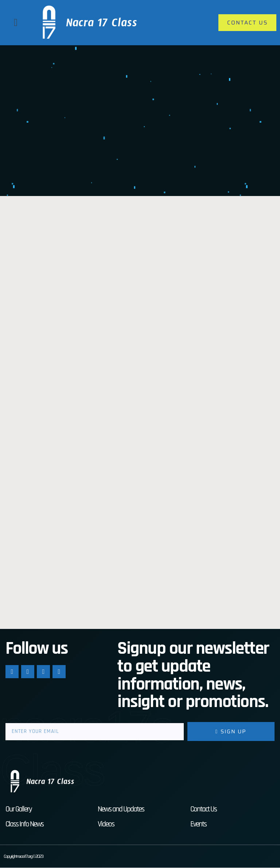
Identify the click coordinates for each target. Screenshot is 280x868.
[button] (16, 23)
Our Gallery (19, 809)
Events (198, 824)
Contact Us (203, 809)
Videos (106, 824)
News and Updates (121, 809)
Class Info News (24, 824)
